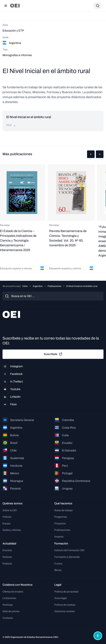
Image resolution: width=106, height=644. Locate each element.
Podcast (7, 564)
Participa (8, 605)
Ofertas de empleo (13, 592)
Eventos (7, 550)
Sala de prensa (11, 611)
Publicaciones (54, 286)
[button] (91, 154)
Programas (61, 517)
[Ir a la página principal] (15, 6)
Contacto (8, 618)
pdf (11, 125)
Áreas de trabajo (64, 510)
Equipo (7, 523)
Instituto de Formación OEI (69, 550)
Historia (7, 517)
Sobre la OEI (10, 510)
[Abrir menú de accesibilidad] (98, 636)
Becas (58, 570)
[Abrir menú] (6, 6)
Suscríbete (53, 354)
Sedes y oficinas (12, 530)
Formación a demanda (67, 557)
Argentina (38, 286)
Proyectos (60, 523)
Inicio (25, 286)
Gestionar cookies (65, 611)
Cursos (58, 564)
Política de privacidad (66, 592)
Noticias (7, 557)
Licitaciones (9, 598)
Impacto (59, 537)
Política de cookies (65, 605)
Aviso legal (61, 598)
